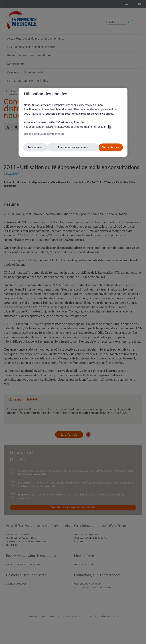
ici (110, 127)
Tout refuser (35, 147)
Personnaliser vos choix (73, 147)
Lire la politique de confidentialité (44, 134)
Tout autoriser (111, 147)
